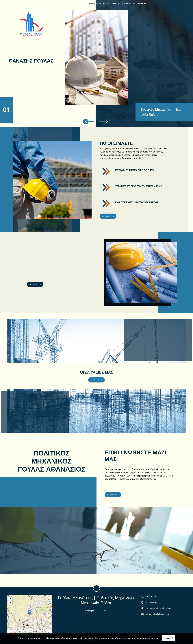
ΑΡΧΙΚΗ (92, 4)
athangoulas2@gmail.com (158, 614)
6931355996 (151, 603)
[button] (86, 122)
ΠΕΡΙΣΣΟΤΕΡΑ (108, 216)
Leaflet (10, 630)
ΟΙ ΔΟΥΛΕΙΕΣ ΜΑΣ (129, 4)
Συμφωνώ (169, 638)
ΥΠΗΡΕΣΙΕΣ (116, 4)
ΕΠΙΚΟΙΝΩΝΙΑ (142, 4)
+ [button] (10, 599)
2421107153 (151, 597)
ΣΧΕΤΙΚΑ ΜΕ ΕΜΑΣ (104, 4)
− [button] (10, 603)
